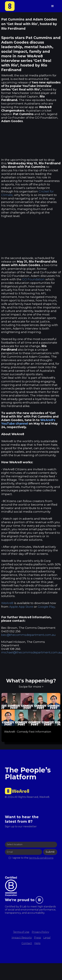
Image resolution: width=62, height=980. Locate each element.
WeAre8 (7, 603)
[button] (53, 6)
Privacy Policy (40, 932)
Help (37, 943)
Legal (47, 938)
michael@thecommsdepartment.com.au (32, 652)
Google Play (46, 607)
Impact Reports (22, 938)
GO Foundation (33, 279)
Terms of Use (21, 932)
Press (37, 938)
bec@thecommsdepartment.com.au (28, 635)
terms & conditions (41, 858)
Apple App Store (21, 607)
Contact (27, 943)
